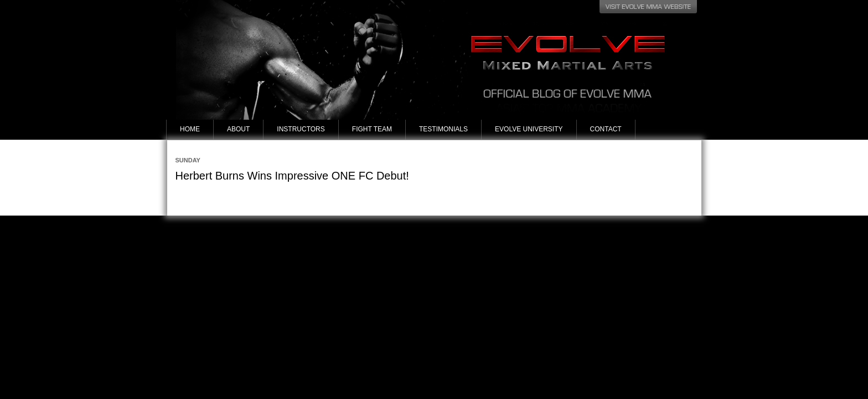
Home (190, 129)
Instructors (301, 129)
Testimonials (443, 129)
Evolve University (529, 129)
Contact (606, 129)
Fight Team (372, 129)
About (238, 129)
